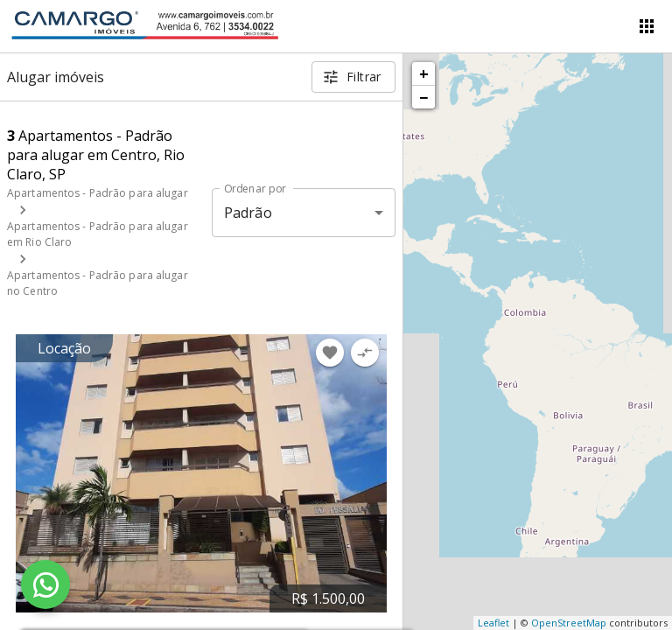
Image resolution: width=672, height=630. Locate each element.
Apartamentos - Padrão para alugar (98, 193)
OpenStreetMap (569, 623)
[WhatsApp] (45, 584)
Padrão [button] (248, 213)
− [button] (423, 97)
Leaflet (493, 623)
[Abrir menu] (647, 26)
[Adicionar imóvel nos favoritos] (330, 353)
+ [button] (424, 73)
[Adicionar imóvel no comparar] (365, 353)
